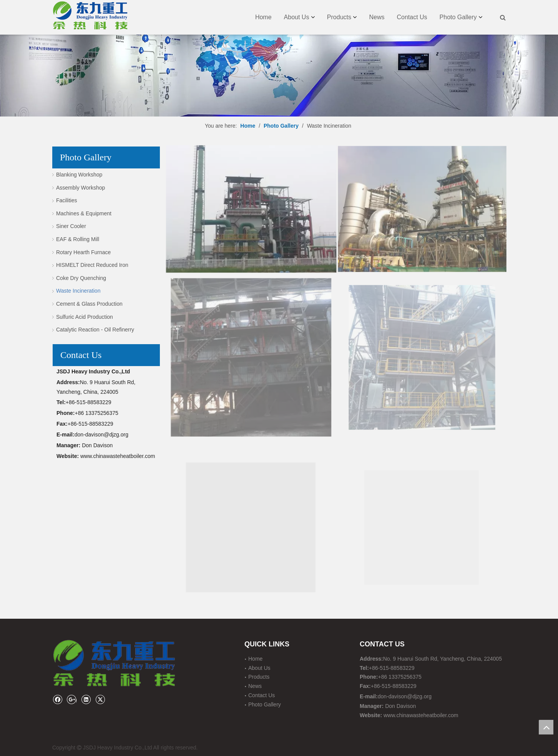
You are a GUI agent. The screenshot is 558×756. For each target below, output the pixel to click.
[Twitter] (100, 699)
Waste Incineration (78, 291)
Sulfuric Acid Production (85, 317)
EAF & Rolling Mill (78, 239)
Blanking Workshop (79, 175)
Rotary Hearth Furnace (83, 252)
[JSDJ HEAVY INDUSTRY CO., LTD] (279, 58)
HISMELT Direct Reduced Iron (92, 265)
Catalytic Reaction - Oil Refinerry (95, 330)
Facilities (66, 200)
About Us (297, 17)
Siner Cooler (71, 226)
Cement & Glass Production (89, 304)
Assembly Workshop (81, 188)
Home (263, 17)
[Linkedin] (86, 699)
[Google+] (72, 699)
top (546, 727)
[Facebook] (57, 699)
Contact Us (412, 17)
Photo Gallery (458, 17)
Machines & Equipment (84, 213)
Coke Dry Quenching (81, 278)
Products (339, 17)
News (377, 17)
